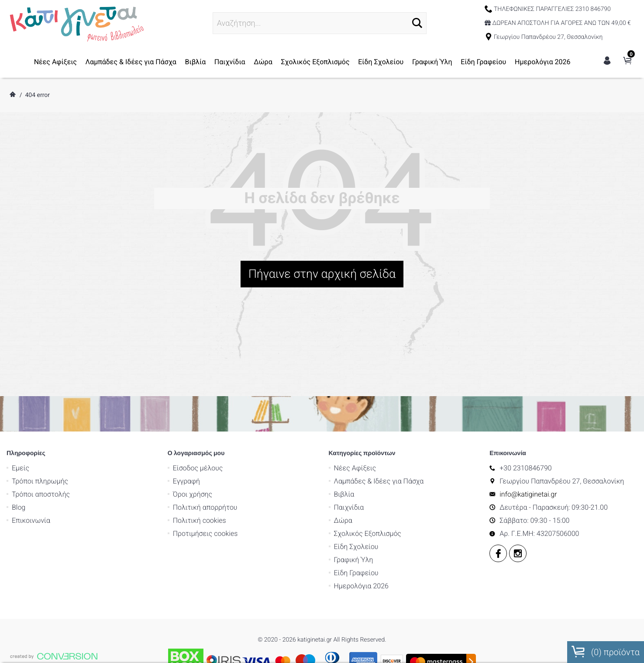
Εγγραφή (186, 378)
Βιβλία (195, 62)
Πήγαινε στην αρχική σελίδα (322, 274)
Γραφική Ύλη (432, 62)
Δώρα (263, 62)
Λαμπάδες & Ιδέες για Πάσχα (131, 62)
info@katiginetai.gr (528, 391)
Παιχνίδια (230, 62)
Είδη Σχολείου (381, 62)
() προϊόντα (606, 652)
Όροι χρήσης (193, 391)
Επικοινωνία (31, 417)
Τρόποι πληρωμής (40, 378)
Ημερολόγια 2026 (542, 62)
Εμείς (21, 365)
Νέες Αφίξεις (55, 62)
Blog (19, 404)
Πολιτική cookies (200, 417)
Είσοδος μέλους (198, 365)
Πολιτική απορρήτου (205, 404)
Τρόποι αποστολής (41, 391)
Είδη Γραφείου (483, 62)
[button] (417, 23)
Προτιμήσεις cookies (205, 430)
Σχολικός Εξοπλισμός (315, 62)
